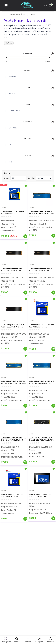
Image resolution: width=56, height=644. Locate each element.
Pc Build (28, 642)
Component (14, 15)
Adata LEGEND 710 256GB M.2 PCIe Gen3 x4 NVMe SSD (42, 213)
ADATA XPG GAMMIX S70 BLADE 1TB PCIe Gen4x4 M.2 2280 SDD (42, 439)
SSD (25, 15)
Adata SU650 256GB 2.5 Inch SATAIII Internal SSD (42, 326)
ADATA (9, 43)
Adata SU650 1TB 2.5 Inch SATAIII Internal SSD (13, 213)
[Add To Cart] (25, 236)
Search (17, 642)
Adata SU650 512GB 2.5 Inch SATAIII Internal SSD (14, 495)
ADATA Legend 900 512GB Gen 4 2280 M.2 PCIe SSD (13, 326)
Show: (6, 178)
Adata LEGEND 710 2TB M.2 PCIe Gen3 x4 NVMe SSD (42, 382)
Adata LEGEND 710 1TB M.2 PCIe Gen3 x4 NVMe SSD (14, 439)
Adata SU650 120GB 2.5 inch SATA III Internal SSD (42, 495)
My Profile (50, 642)
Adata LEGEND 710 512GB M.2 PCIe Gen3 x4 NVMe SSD (14, 382)
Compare (39, 642)
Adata (4, 208)
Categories (6, 642)
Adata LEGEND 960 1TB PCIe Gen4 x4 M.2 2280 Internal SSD (12, 270)
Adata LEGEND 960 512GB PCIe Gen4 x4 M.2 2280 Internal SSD (41, 270)
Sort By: (31, 178)
